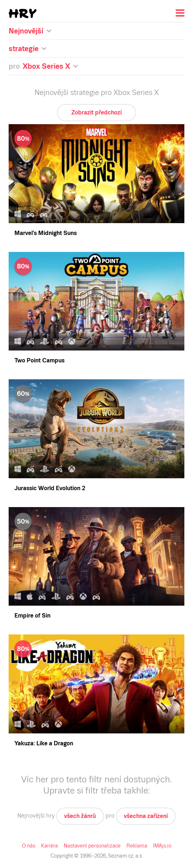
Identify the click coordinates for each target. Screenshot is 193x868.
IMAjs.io (162, 846)
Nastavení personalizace (92, 846)
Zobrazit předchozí (96, 112)
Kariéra (50, 846)
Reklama (137, 846)
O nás (29, 846)
